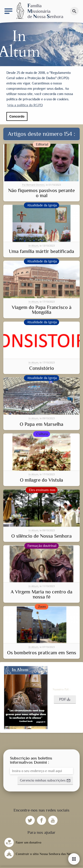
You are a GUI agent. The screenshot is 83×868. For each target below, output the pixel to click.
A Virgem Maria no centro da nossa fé (41, 594)
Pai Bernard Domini (33, 184)
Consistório (42, 368)
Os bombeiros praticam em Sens (42, 652)
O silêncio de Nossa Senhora (41, 535)
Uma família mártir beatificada (41, 251)
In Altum (33, 245)
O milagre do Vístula (41, 480)
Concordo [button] (17, 116)
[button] (65, 699)
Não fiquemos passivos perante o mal (41, 193)
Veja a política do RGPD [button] (25, 105)
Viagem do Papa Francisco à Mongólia (42, 309)
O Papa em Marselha (41, 424)
